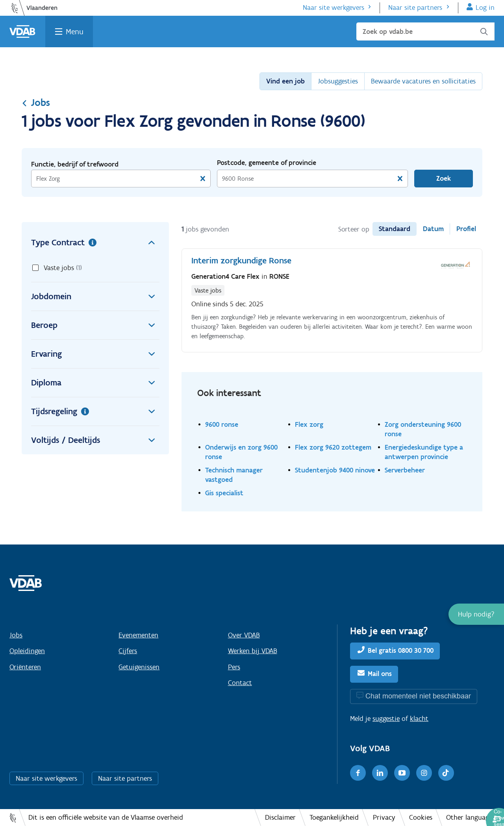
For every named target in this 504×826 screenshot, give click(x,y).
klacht (419, 719)
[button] (476, 614)
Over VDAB (244, 635)
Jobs (36, 102)
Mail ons (380, 674)
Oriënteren (25, 667)
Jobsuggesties (338, 81)
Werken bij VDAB (253, 651)
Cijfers (128, 651)
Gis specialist (224, 493)
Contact (240, 683)
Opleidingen (27, 651)
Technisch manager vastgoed (234, 475)
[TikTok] (446, 773)
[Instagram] (424, 773)
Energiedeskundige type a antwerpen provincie (424, 452)
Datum (433, 229)
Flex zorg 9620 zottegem (333, 447)
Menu (75, 31)
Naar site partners (415, 7)
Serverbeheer (405, 470)
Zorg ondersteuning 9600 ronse (423, 429)
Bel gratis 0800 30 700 (401, 650)
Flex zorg (309, 424)
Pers (234, 667)
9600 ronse (222, 424)
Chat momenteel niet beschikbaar (418, 696)
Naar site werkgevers (334, 7)
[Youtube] (402, 773)
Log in (485, 7)
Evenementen (138, 635)
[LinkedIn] (380, 773)
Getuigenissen (139, 667)
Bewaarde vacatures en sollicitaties (423, 81)
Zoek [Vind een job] (444, 178)
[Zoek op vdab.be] (425, 31)
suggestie (386, 719)
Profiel (466, 229)
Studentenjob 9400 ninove (335, 470)
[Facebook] (358, 773)
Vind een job (285, 81)
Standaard (395, 229)
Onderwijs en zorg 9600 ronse (241, 452)
